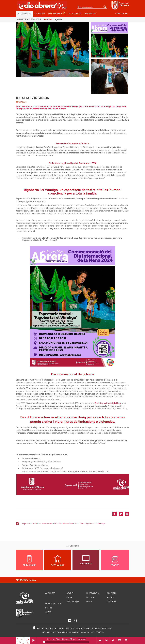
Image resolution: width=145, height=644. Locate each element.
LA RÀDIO (70, 593)
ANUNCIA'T (111, 597)
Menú (126, 640)
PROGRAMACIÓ (93, 593)
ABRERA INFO (29, 561)
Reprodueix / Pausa (33, 640)
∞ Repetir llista (119, 640)
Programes (90, 597)
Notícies (32, 580)
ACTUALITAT (21, 580)
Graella (89, 602)
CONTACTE (111, 602)
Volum (100, 640)
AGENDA (115, 561)
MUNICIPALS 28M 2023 (54, 604)
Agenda (48, 612)
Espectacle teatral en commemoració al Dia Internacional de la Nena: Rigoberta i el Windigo (64, 524)
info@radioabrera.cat (77, 632)
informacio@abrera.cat (84, 628)
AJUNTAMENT (58, 561)
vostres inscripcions (103, 238)
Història (69, 597)
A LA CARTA (111, 593)
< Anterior (107, 640)
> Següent (113, 640)
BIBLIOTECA (86, 560)
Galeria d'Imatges (72, 602)
